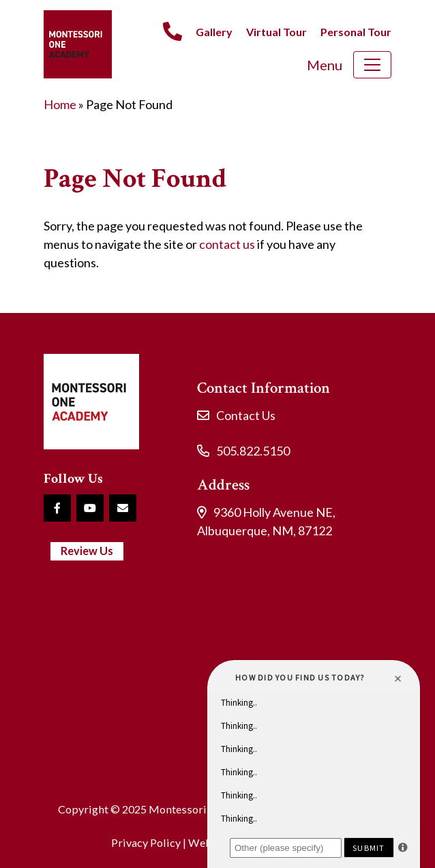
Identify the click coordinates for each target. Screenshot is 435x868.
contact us (227, 244)
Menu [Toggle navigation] (325, 65)
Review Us (87, 551)
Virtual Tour (276, 32)
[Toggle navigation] (372, 65)
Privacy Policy (146, 842)
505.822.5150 (253, 451)
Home (60, 104)
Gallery (214, 32)
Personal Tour (356, 32)
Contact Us (246, 415)
